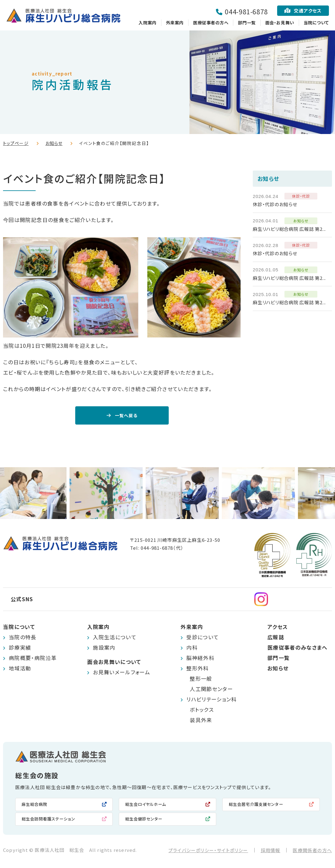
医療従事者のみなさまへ (298, 649)
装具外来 (201, 721)
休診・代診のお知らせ (275, 204)
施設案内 (104, 649)
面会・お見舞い (280, 23)
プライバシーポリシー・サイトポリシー (208, 853)
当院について (316, 23)
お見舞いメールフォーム (122, 674)
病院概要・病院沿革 (33, 659)
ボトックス (202, 711)
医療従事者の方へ (211, 23)
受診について (203, 639)
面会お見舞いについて (114, 663)
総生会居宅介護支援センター (260, 806)
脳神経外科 (200, 659)
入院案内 (147, 23)
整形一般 (201, 680)
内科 (192, 649)
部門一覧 (247, 23)
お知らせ (54, 143)
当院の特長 (23, 639)
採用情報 (271, 853)
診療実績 (20, 649)
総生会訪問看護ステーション (52, 821)
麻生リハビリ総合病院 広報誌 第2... (289, 229)
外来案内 (175, 23)
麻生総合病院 (36, 806)
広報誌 (276, 639)
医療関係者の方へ (312, 853)
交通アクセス (308, 11)
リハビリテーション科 (212, 701)
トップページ (16, 143)
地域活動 (20, 670)
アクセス (278, 628)
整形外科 (197, 670)
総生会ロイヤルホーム (149, 806)
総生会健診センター (147, 821)
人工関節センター (211, 690)
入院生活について (115, 639)
